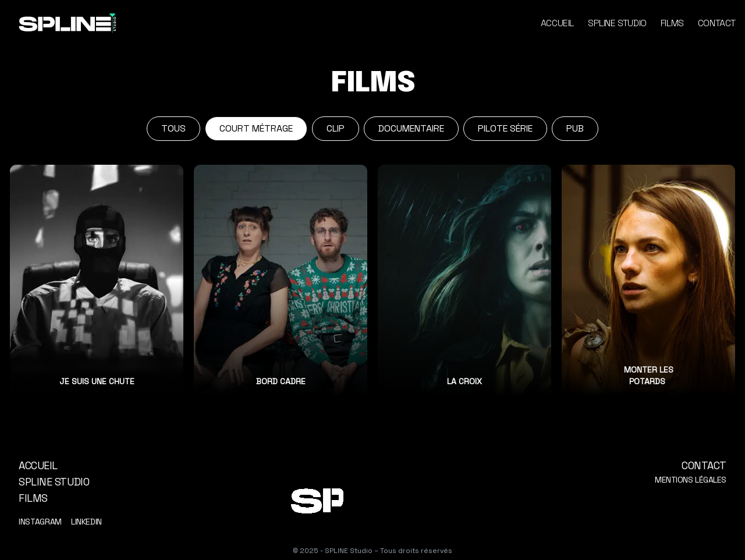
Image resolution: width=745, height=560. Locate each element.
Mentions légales (691, 480)
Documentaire (411, 128)
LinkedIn (86, 522)
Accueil (557, 23)
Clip (336, 128)
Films (672, 23)
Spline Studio (617, 23)
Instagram (40, 522)
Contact (717, 23)
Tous (173, 128)
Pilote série (505, 128)
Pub (575, 128)
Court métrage (256, 128)
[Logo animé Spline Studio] (372, 499)
